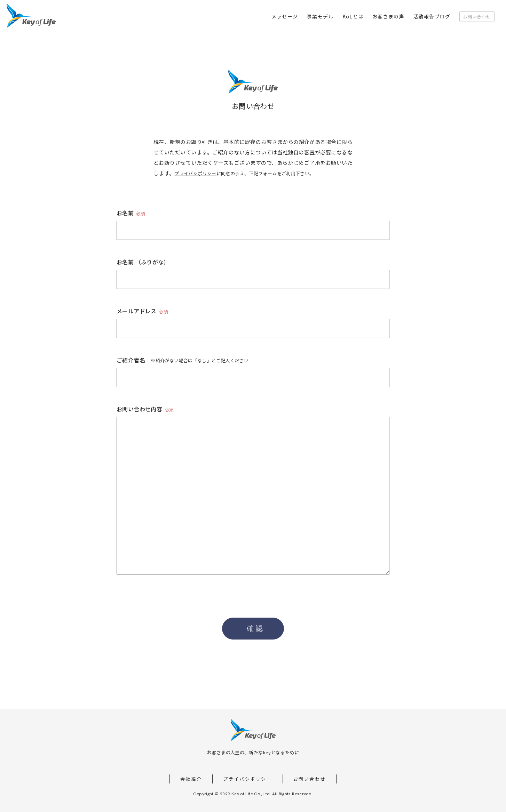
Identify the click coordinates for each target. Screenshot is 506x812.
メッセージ (285, 16)
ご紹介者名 (183, 360)
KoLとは (353, 16)
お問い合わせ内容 (145, 409)
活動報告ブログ (432, 16)
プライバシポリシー (195, 173)
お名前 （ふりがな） (143, 262)
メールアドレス (142, 311)
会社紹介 (191, 779)
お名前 (131, 213)
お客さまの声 (388, 16)
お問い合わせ (477, 17)
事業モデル (320, 16)
